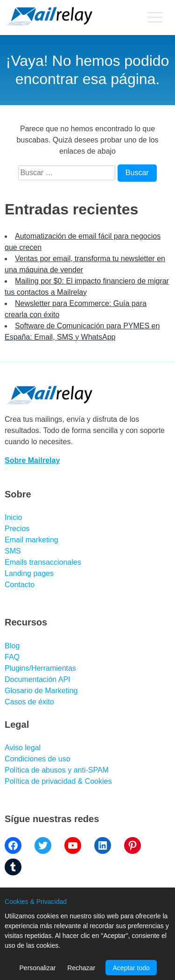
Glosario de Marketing (41, 691)
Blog (12, 646)
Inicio (13, 517)
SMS (13, 551)
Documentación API (38, 679)
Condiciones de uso (38, 759)
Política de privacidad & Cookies (58, 781)
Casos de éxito (29, 702)
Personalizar (38, 968)
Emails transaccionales (43, 562)
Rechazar (81, 968)
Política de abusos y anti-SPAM (57, 770)
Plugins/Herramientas (40, 668)
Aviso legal (23, 748)
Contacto (20, 585)
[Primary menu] (155, 17)
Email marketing (31, 540)
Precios (17, 529)
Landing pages (29, 573)
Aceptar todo (131, 968)
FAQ (12, 657)
